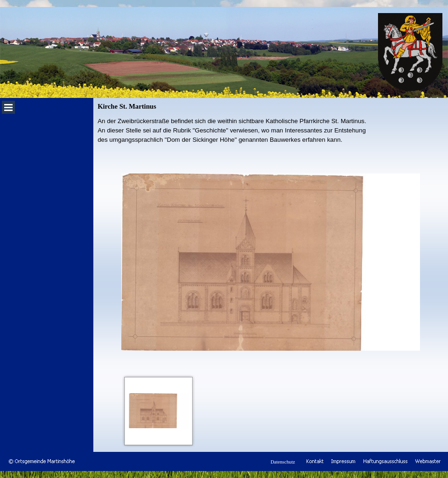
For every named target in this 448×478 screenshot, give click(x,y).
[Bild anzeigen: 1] (159, 411)
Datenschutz (283, 462)
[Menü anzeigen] (8, 107)
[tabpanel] (271, 131)
